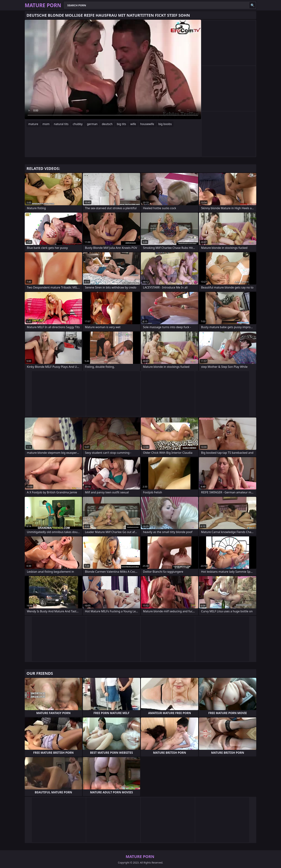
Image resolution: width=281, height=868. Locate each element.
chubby (78, 124)
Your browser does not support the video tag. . (113, 69)
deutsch (107, 124)
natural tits (61, 124)
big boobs (165, 124)
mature (33, 124)
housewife (147, 124)
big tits (121, 124)
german (92, 124)
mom (46, 124)
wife (133, 124)
